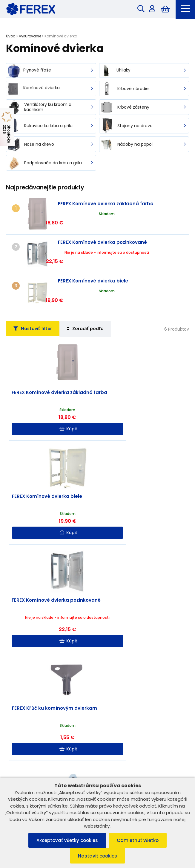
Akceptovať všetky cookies (66, 840)
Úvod (11, 37)
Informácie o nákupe (97, 742)
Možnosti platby (97, 769)
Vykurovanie (30, 37)
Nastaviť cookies (97, 856)
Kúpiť (52, 406)
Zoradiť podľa (92, 306)
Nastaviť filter (35, 306)
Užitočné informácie (97, 756)
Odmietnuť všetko (139, 840)
